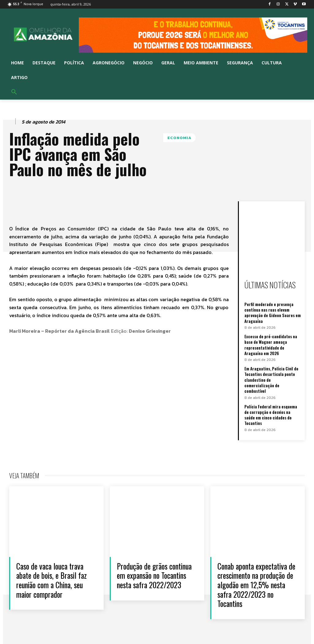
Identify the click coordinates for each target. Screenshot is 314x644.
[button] (14, 92)
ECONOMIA (179, 138)
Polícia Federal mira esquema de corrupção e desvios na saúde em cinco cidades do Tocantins (271, 414)
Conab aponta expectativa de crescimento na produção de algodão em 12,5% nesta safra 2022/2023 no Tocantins (255, 584)
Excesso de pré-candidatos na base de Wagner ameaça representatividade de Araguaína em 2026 (271, 345)
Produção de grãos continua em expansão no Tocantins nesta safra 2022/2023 (153, 579)
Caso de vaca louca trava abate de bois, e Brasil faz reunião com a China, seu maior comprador (54, 579)
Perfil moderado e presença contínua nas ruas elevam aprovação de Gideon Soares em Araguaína (273, 313)
